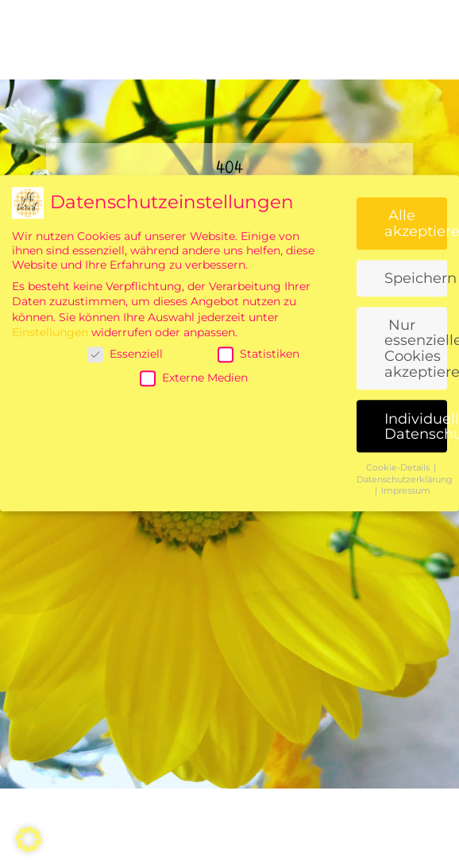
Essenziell (125, 515)
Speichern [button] (416, 439)
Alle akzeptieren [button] (416, 384)
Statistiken (258, 515)
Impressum (406, 652)
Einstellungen (50, 494)
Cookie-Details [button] (399, 629)
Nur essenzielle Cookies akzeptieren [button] (416, 510)
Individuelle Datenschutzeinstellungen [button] (416, 588)
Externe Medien (194, 539)
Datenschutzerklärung (405, 641)
